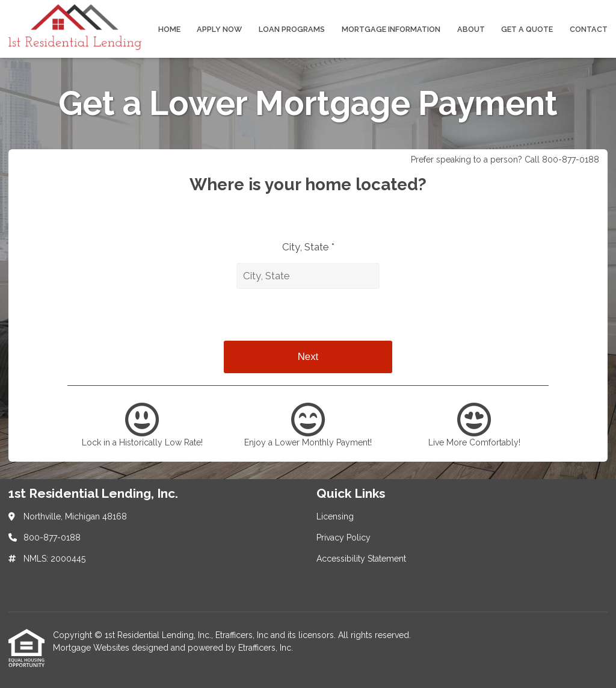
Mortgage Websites (92, 648)
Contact (589, 29)
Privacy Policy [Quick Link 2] (343, 538)
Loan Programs (292, 29)
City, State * (308, 247)
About (471, 29)
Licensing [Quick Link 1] (335, 516)
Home (169, 29)
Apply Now (219, 29)
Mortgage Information (391, 29)
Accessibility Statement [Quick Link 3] (361, 559)
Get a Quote (527, 29)
